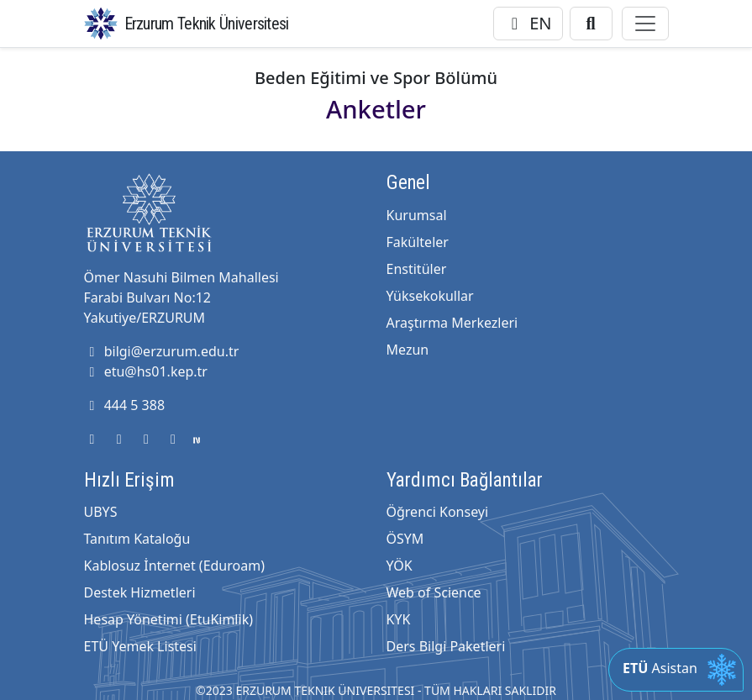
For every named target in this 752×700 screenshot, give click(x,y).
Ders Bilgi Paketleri (446, 646)
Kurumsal (417, 215)
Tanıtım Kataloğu (137, 539)
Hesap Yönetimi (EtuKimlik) (168, 619)
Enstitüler (417, 269)
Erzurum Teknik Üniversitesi (207, 24)
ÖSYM (405, 539)
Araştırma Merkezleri (452, 323)
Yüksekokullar (430, 296)
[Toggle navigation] (645, 24)
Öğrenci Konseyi (438, 512)
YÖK (400, 566)
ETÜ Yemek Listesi (140, 646)
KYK (399, 619)
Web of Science (434, 592)
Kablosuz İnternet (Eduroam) (174, 566)
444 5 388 (125, 405)
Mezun (408, 350)
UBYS (101, 512)
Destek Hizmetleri (140, 592)
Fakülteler (418, 242)
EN (528, 23)
